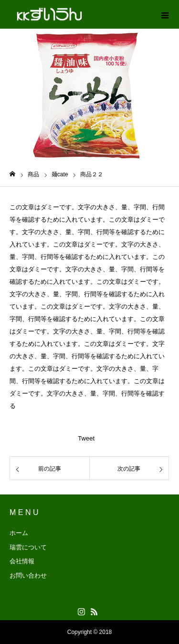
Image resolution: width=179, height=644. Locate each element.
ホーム (19, 533)
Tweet (86, 438)
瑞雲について (28, 547)
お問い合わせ (28, 575)
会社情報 (22, 561)
